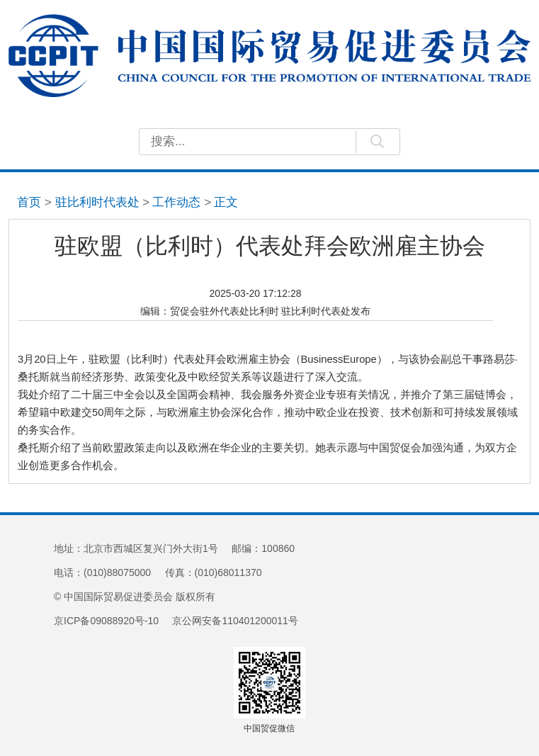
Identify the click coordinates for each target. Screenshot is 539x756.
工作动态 (176, 202)
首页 (29, 202)
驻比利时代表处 (97, 202)
